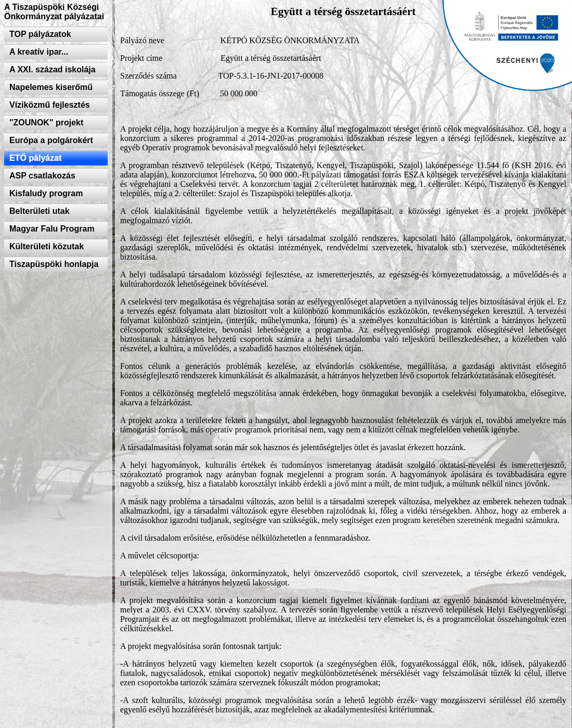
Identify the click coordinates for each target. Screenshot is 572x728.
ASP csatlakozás (42, 176)
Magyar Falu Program (52, 229)
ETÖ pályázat (35, 158)
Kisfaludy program (46, 193)
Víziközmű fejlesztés (50, 105)
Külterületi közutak (47, 246)
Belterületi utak (40, 211)
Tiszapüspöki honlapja (54, 264)
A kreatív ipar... (39, 52)
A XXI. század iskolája (53, 69)
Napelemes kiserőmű (51, 87)
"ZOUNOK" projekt (46, 123)
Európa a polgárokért (51, 140)
